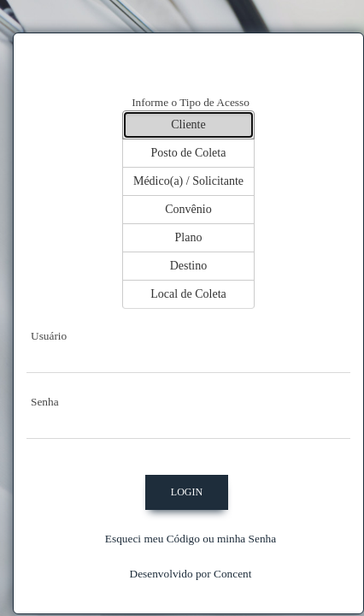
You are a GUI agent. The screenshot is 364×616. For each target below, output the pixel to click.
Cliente (188, 124)
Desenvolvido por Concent (191, 574)
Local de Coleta (188, 294)
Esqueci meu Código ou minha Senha (191, 539)
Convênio (188, 209)
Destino (189, 266)
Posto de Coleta (189, 153)
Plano (189, 237)
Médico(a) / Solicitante (188, 181)
